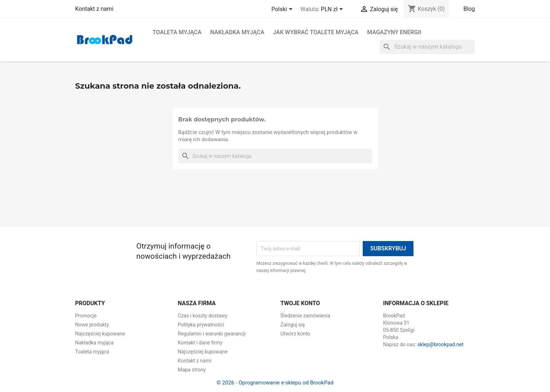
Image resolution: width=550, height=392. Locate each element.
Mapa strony (192, 370)
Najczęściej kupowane (100, 334)
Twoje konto (300, 303)
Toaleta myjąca (177, 32)
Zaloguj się (293, 325)
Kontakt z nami (94, 9)
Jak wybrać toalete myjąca (316, 32)
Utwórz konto (296, 334)
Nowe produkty (92, 325)
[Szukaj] (427, 47)
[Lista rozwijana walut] (333, 10)
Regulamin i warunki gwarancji (212, 334)
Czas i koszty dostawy (203, 316)
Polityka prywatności (201, 325)
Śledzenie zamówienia (305, 316)
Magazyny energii (394, 32)
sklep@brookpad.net (441, 344)
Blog (469, 9)
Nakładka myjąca (237, 32)
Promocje (86, 316)
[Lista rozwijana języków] (283, 10)
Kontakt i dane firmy (200, 343)
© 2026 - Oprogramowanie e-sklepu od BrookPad (275, 383)
